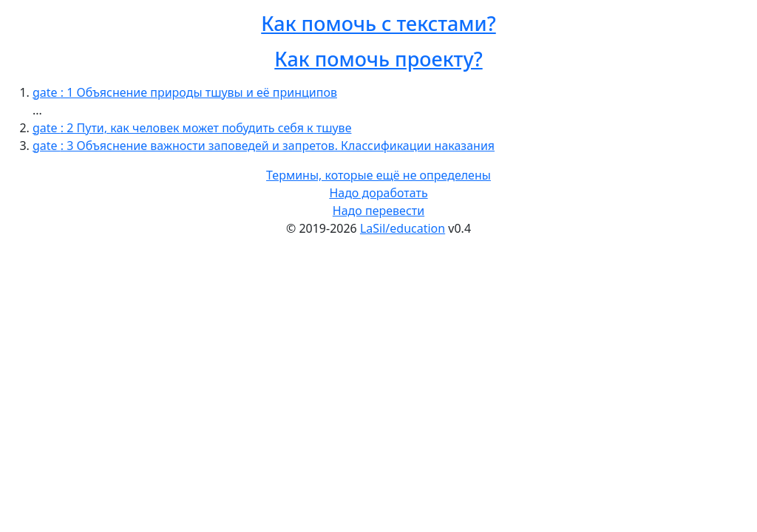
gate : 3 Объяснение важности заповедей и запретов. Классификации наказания (264, 146)
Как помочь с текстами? (378, 23)
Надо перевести (378, 211)
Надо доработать (378, 193)
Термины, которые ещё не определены (378, 175)
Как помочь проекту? (378, 59)
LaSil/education (403, 228)
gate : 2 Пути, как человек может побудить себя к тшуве (192, 128)
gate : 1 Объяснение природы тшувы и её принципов (185, 92)
